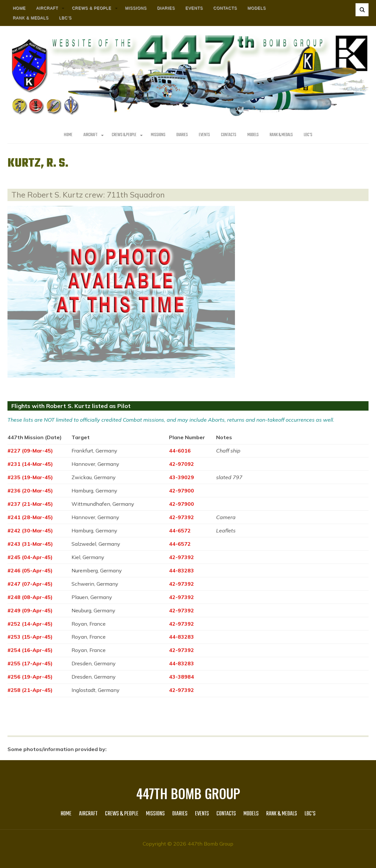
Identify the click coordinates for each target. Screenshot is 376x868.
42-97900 (182, 491)
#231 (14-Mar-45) (30, 464)
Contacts (225, 8)
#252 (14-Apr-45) (30, 624)
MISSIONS (136, 8)
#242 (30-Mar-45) (30, 530)
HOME (19, 8)
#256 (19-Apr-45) (30, 677)
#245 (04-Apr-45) (30, 557)
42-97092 (182, 464)
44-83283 (182, 570)
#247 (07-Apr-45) (30, 584)
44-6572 (180, 530)
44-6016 (180, 451)
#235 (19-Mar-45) (30, 477)
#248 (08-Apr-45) (30, 597)
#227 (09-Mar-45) (30, 451)
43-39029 (182, 477)
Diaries (166, 8)
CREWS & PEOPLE (91, 8)
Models (257, 8)
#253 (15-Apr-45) (30, 637)
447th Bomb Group (188, 793)
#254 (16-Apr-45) (30, 650)
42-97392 (182, 517)
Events (194, 8)
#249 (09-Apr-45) (30, 610)
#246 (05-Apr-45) (30, 570)
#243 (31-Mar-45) (30, 544)
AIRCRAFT (47, 8)
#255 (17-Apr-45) (30, 663)
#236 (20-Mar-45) (30, 491)
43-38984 (182, 677)
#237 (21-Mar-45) (30, 504)
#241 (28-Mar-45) (30, 517)
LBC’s (65, 18)
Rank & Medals (31, 18)
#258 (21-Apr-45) (30, 690)
